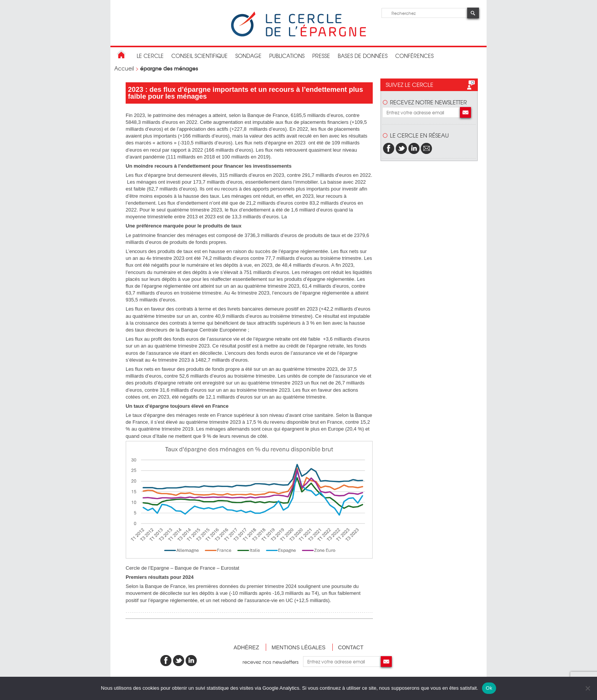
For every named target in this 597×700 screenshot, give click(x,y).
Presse (321, 56)
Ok (489, 688)
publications (287, 56)
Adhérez (247, 647)
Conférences (414, 56)
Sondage (248, 56)
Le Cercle (150, 56)
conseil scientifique (200, 56)
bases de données (363, 56)
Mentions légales (298, 647)
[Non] (587, 688)
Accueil (124, 68)
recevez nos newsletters (273, 661)
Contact (351, 647)
